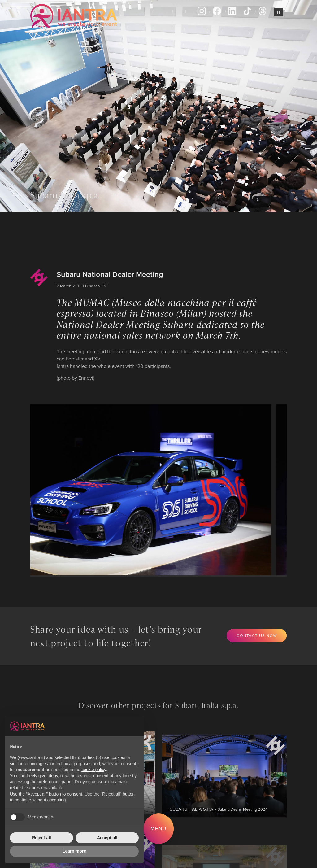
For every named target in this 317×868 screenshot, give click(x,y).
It (279, 12)
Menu (158, 828)
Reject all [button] (41, 838)
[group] (145, 490)
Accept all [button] (107, 838)
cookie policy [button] (94, 770)
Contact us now (257, 635)
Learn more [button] (74, 851)
